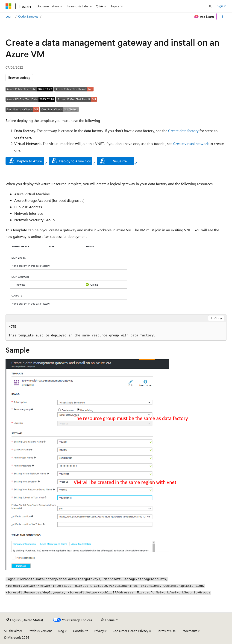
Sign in (222, 6)
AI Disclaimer (13, 631)
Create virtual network (191, 144)
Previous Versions (40, 631)
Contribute (81, 631)
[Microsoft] (9, 6)
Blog (61, 631)
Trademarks (189, 631)
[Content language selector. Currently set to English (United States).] (25, 620)
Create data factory (183, 131)
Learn (9, 16)
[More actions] (222, 17)
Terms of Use (166, 631)
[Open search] (210, 6)
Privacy (99, 631)
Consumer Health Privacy (131, 631)
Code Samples (28, 16)
